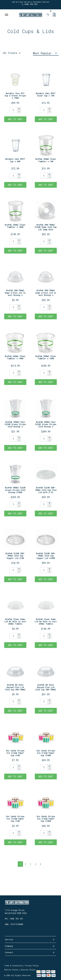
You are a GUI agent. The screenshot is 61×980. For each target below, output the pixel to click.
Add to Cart (15, 119)
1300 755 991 (31, 4)
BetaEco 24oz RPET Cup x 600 (15, 160)
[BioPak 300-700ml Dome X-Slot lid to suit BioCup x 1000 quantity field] (44, 307)
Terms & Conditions (14, 966)
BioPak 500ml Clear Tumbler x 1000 (46, 357)
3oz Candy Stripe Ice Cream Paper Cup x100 (15, 753)
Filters (10, 53)
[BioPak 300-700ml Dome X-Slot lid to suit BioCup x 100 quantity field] (13, 307)
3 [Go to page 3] (30, 864)
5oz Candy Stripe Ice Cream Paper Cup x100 (15, 819)
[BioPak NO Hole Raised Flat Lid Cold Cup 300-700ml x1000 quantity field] (44, 702)
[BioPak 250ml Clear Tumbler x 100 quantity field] (44, 176)
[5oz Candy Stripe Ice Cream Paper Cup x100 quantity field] (13, 833)
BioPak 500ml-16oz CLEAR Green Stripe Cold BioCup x (15, 424)
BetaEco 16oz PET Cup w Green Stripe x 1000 (15, 96)
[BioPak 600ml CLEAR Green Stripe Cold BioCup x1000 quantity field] (13, 504)
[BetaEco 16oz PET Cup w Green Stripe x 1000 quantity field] (13, 110)
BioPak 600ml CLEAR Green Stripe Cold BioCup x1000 (15, 490)
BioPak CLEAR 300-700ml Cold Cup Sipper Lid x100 (15, 556)
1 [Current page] (20, 864)
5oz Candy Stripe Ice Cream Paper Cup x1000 (46, 819)
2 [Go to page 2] (25, 864)
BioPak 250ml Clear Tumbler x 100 (46, 160)
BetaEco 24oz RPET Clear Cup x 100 (46, 94)
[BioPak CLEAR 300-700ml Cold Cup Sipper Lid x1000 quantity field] (44, 570)
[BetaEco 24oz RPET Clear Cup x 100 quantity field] (44, 110)
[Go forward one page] (41, 864)
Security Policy (28, 970)
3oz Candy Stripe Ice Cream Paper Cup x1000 (46, 753)
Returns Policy (11, 970)
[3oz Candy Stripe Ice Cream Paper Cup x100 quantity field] (13, 767)
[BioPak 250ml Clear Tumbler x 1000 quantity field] (13, 242)
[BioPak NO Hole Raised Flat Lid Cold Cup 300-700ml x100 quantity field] (13, 702)
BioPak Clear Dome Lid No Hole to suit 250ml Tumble (15, 622)
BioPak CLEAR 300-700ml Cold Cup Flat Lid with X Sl (46, 490)
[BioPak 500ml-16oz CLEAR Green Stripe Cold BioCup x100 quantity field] (13, 439)
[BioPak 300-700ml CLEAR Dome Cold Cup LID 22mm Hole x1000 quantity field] (44, 242)
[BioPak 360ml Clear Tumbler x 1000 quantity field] (13, 373)
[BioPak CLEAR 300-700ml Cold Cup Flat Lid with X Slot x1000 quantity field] (44, 504)
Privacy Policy (32, 966)
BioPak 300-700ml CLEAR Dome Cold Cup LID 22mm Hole (46, 227)
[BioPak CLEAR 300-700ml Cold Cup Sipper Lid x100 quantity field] (13, 570)
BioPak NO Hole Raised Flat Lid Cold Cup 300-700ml (15, 687)
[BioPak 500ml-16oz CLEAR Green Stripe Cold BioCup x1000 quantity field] (44, 439)
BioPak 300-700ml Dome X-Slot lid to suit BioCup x (15, 293)
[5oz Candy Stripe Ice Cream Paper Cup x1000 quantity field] (44, 833)
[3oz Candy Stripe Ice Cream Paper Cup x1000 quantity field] (44, 767)
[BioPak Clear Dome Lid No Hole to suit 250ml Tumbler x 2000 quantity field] (44, 636)
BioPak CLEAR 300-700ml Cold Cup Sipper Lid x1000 (46, 556)
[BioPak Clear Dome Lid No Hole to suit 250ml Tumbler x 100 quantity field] (13, 636)
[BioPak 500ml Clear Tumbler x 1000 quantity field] (44, 373)
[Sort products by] (46, 53)
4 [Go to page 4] (35, 864)
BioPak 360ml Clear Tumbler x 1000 (15, 357)
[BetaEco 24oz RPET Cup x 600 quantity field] (13, 176)
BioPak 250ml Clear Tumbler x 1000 (15, 226)
